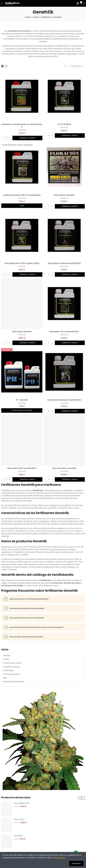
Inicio (5, 650)
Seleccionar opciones (22, 410)
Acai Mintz (19, 836)
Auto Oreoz (19, 819)
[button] (80, 798)
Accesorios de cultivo (12, 663)
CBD (5, 678)
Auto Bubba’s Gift (22, 803)
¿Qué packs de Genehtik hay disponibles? (25, 608)
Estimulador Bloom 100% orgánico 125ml (22, 263)
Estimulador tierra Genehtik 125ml (64, 332)
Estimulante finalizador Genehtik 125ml (64, 400)
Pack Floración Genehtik (64, 195)
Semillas (7, 655)
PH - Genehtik (22, 400)
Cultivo (6, 659)
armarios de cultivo (72, 583)
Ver (22, 206)
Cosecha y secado (11, 667)
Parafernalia (8, 670)
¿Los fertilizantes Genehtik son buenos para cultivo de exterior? (34, 627)
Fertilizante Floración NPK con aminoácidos (22, 195)
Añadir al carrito (28, 138)
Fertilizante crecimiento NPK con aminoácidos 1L (22, 126)
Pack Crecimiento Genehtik (64, 468)
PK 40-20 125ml (64, 124)
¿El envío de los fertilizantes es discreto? (24, 637)
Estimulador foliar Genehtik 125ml (22, 468)
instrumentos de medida (12, 586)
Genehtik (22, 130)
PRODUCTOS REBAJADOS (14, 682)
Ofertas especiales (11, 674)
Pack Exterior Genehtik (22, 332)
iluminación (58, 583)
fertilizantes (38, 490)
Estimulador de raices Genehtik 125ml (64, 263)
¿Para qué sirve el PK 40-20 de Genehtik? (24, 618)
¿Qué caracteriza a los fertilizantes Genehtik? (26, 599)
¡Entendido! (76, 863)
